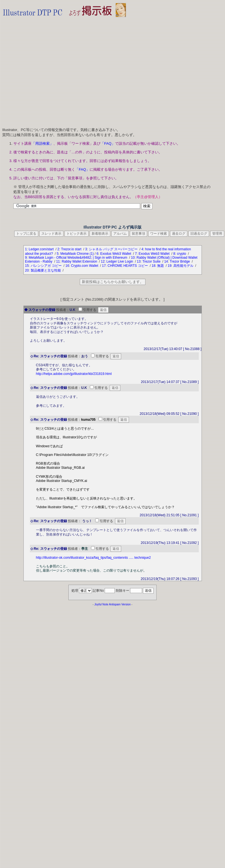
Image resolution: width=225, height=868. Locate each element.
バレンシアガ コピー (47, 266)
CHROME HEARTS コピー (128, 266)
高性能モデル (184, 266)
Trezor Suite (152, 261)
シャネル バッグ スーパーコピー (114, 249)
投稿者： (63, 310)
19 (169, 266)
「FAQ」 (108, 143)
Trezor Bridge (180, 261)
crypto (182, 254)
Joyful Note (101, 604)
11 (58, 261)
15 (27, 266)
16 (67, 266)
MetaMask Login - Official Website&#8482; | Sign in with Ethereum (78, 258)
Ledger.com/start (42, 249)
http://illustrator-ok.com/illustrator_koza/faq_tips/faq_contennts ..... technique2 (94, 558)
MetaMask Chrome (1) (77, 254)
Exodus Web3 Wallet (116, 254)
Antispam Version (120, 604)
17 (104, 266)
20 (27, 270)
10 (133, 258)
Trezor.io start (72, 249)
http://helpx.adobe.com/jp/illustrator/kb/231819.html (74, 374)
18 (153, 266)
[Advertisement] (52, 71)
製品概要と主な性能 (46, 270)
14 (166, 261)
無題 (161, 266)
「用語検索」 (42, 143)
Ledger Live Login (120, 261)
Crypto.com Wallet (85, 266)
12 (103, 261)
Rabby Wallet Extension (80, 261)
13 (139, 261)
